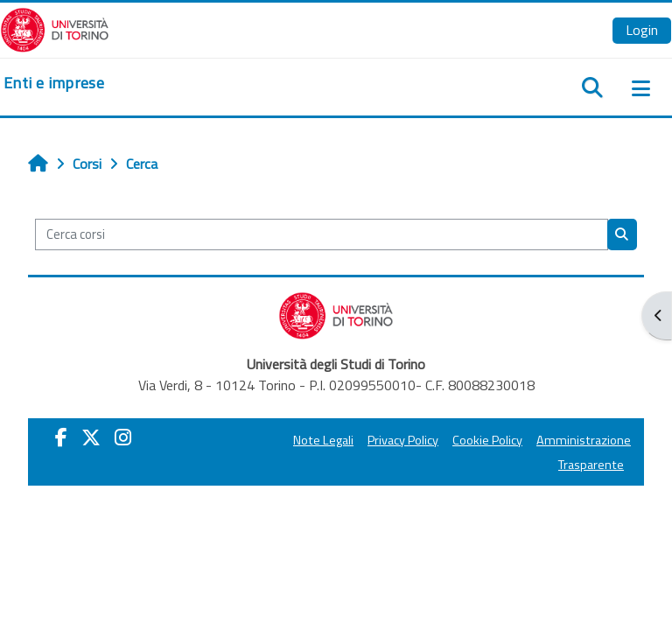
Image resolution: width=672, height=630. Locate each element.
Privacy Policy (403, 440)
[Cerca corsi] (322, 234)
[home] (54, 83)
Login (642, 30)
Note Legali (323, 440)
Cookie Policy (487, 440)
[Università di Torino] (55, 28)
